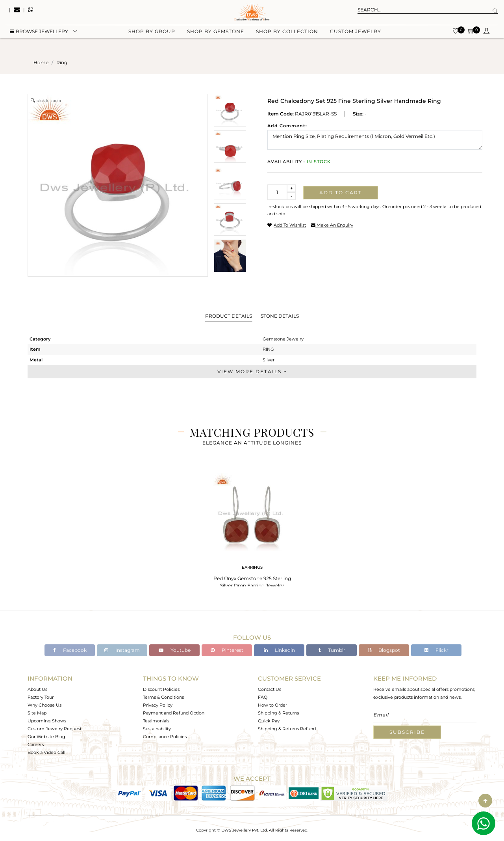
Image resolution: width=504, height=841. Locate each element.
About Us (37, 689)
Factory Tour (41, 697)
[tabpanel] (252, 532)
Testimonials (156, 721)
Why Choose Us (44, 705)
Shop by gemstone (216, 40)
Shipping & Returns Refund (287, 729)
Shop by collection (287, 40)
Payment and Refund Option (174, 713)
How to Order (272, 705)
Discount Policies (161, 689)
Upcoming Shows (47, 721)
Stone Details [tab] (280, 316)
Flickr (436, 650)
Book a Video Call (46, 752)
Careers (36, 744)
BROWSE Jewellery (39, 40)
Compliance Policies (165, 737)
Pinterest (227, 650)
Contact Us (270, 689)
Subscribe (407, 732)
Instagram (122, 650)
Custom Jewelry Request (55, 729)
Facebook (70, 650)
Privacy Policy (158, 705)
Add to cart (341, 193)
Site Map (37, 713)
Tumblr (332, 650)
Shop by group (152, 40)
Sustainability (157, 729)
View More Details (252, 371)
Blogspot (384, 650)
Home (41, 62)
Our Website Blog (46, 737)
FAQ (263, 697)
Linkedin (279, 650)
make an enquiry (332, 225)
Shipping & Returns (278, 713)
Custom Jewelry (356, 40)
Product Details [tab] (229, 316)
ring (62, 62)
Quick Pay (269, 721)
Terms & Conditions (163, 697)
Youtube (175, 650)
